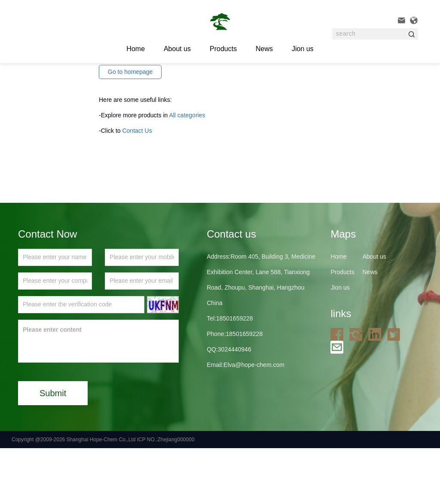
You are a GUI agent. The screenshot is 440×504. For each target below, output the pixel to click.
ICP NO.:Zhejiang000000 (166, 495)
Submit (53, 449)
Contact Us (137, 186)
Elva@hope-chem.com (254, 421)
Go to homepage (130, 128)
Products (223, 49)
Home (338, 312)
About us (177, 49)
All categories (187, 171)
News (264, 49)
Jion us (303, 49)
